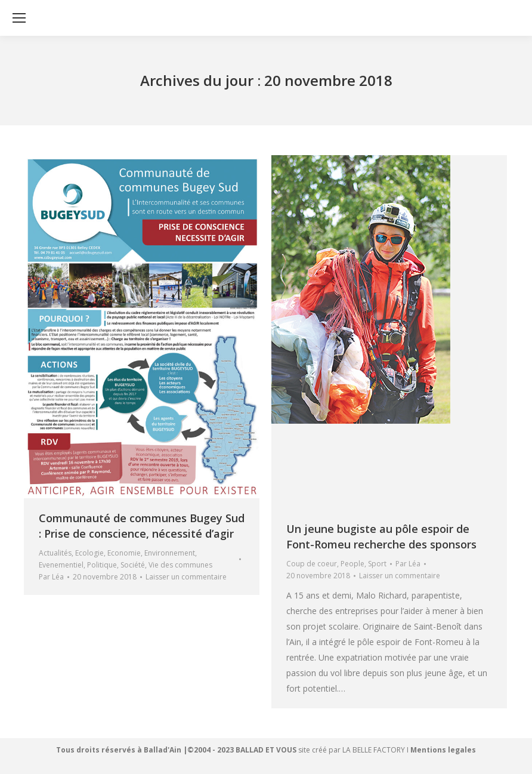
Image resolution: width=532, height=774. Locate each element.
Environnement (170, 553)
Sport (377, 564)
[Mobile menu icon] (19, 18)
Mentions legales (443, 750)
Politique (102, 565)
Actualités (55, 553)
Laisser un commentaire (186, 577)
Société (133, 565)
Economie (124, 553)
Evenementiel (61, 565)
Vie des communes (180, 565)
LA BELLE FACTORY (374, 750)
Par (51, 577)
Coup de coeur (312, 564)
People (352, 564)
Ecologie (89, 553)
